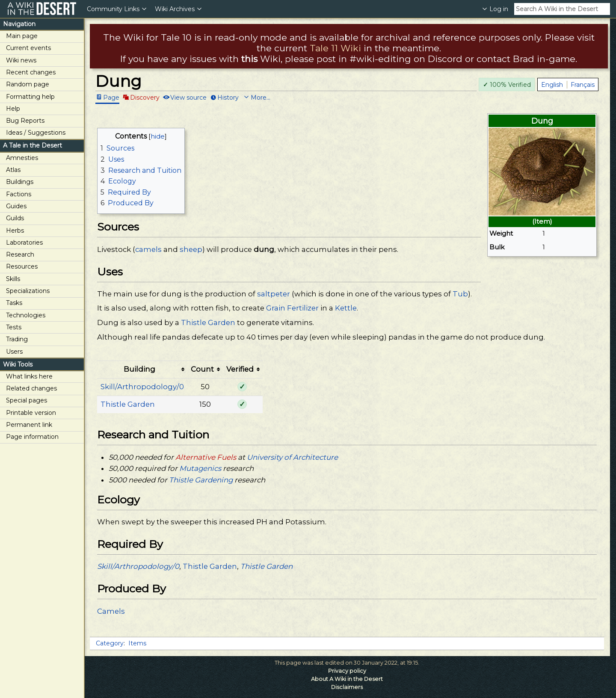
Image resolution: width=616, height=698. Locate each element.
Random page (28, 84)
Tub (460, 294)
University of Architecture (292, 457)
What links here (29, 376)
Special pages (27, 400)
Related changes (31, 388)
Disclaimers (347, 687)
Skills (13, 279)
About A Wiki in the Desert (347, 679)
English (552, 85)
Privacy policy (347, 671)
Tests (14, 327)
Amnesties (22, 158)
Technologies (26, 315)
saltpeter (274, 294)
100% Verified (507, 85)
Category (110, 643)
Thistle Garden (208, 322)
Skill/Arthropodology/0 (142, 387)
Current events (28, 48)
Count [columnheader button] (202, 369)
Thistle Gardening (201, 480)
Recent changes (31, 72)
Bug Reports (25, 121)
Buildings (20, 182)
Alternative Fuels (206, 457)
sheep (191, 249)
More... (261, 97)
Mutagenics (200, 468)
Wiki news (21, 60)
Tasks (14, 303)
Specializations (28, 291)
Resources (22, 266)
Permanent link (29, 425)
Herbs (15, 231)
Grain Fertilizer (292, 308)
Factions (19, 194)
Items (137, 643)
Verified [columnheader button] (240, 369)
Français (583, 85)
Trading (17, 339)
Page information (32, 437)
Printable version (31, 413)
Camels (111, 611)
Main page (22, 36)
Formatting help (30, 97)
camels (148, 249)
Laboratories (24, 243)
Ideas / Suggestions (36, 133)
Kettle (346, 308)
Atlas (13, 170)
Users (14, 352)
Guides (16, 206)
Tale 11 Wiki (335, 48)
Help (13, 109)
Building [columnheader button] (139, 369)
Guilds (15, 218)
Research (20, 254)
